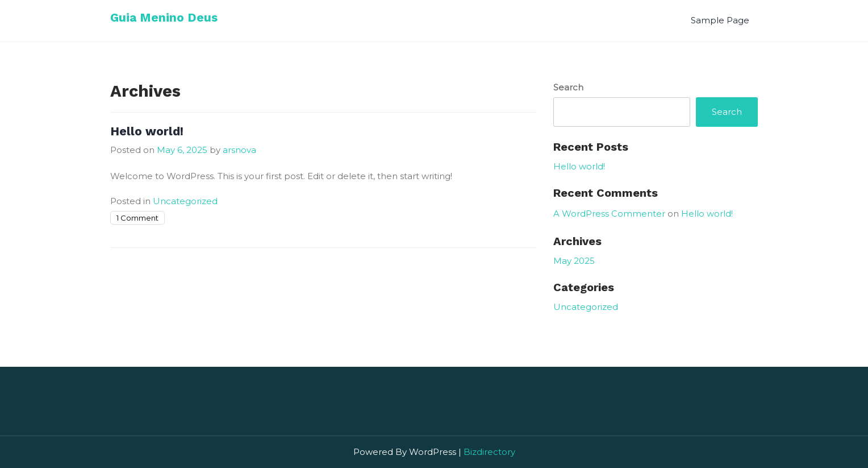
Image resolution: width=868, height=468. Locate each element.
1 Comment (137, 218)
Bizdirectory (489, 452)
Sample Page (720, 20)
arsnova (239, 150)
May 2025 (574, 261)
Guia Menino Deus (164, 17)
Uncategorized (185, 201)
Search (568, 87)
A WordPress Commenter (609, 214)
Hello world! (147, 131)
